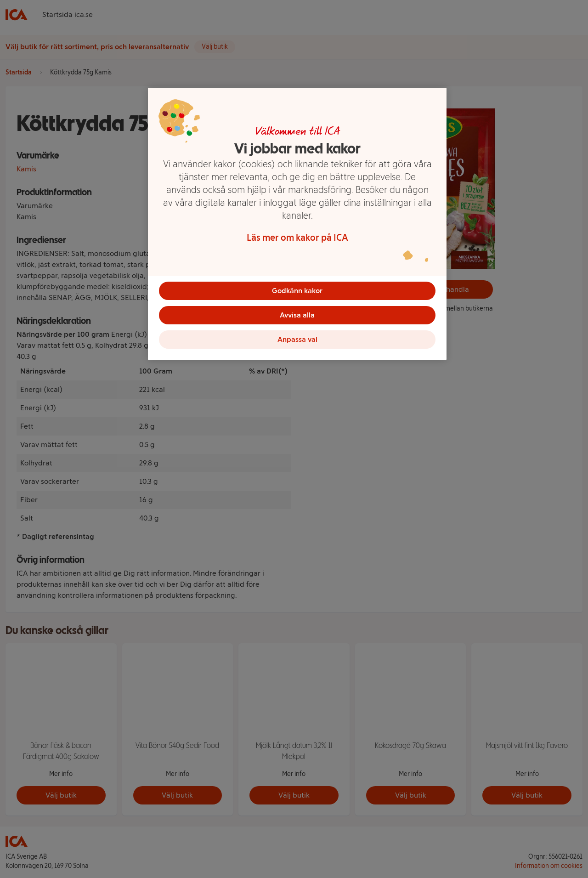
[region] (297, 226)
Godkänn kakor (297, 291)
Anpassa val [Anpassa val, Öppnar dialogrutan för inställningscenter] (297, 342)
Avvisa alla (297, 316)
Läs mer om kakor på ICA (297, 238)
